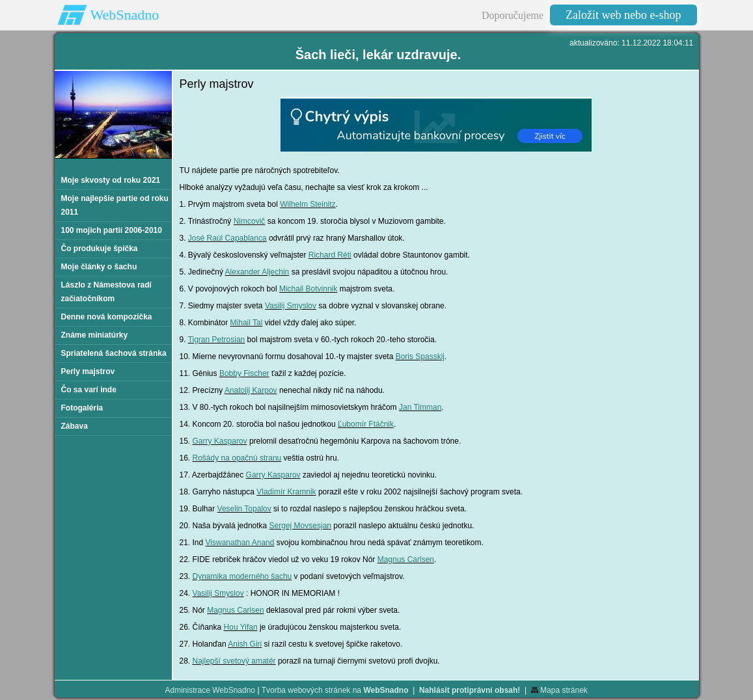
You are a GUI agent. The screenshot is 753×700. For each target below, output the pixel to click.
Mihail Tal (247, 323)
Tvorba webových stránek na (335, 690)
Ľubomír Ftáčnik (366, 424)
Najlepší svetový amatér (234, 661)
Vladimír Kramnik (286, 492)
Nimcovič (250, 221)
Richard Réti (330, 255)
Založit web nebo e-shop (623, 15)
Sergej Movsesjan (300, 526)
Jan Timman (420, 407)
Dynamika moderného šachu (242, 576)
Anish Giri (245, 644)
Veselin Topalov (244, 509)
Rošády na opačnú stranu (237, 458)
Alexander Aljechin (257, 272)
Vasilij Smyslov (291, 306)
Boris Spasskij (420, 357)
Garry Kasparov (220, 441)
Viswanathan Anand (240, 543)
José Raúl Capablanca (227, 238)
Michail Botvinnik (308, 289)
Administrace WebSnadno (211, 690)
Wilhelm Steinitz (308, 204)
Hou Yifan (241, 627)
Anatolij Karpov (251, 390)
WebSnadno (125, 15)
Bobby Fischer (244, 373)
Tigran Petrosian (217, 340)
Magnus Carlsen (406, 559)
